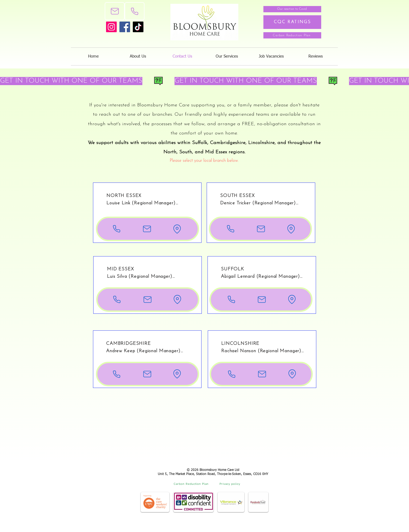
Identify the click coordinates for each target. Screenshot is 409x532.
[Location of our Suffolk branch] (292, 299)
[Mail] (115, 11)
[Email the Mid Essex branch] (147, 300)
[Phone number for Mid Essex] (117, 300)
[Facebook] (125, 27)
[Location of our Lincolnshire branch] (292, 374)
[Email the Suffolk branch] (262, 300)
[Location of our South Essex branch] (291, 229)
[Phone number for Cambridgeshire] (117, 374)
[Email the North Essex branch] (147, 229)
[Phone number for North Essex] (117, 229)
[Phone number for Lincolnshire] (232, 374)
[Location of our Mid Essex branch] (177, 299)
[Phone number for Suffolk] (231, 300)
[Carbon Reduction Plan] (292, 35)
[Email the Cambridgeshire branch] (147, 374)
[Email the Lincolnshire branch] (262, 374)
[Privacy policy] (230, 484)
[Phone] (135, 11)
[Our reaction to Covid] (292, 9)
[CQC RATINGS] (292, 22)
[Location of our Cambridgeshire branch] (177, 374)
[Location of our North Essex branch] (177, 229)
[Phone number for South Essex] (231, 229)
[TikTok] (138, 27)
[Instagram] (111, 27)
